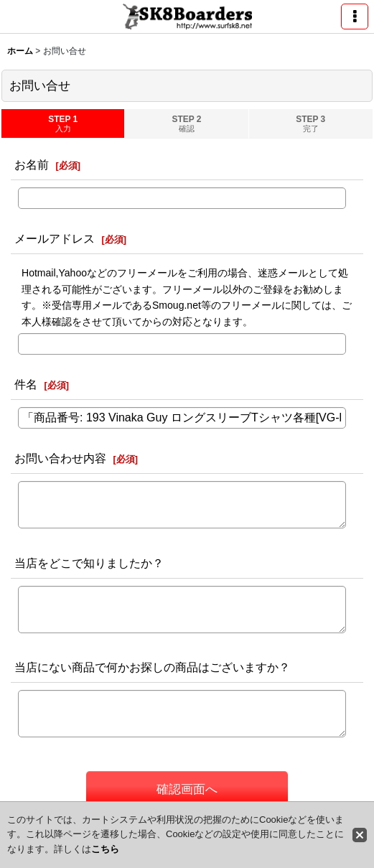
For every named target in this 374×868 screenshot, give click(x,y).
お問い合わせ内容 (60, 458)
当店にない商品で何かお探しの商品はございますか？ (152, 667)
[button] (355, 17)
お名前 (32, 164)
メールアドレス (55, 238)
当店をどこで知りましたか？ (89, 563)
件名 (26, 384)
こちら (105, 849)
